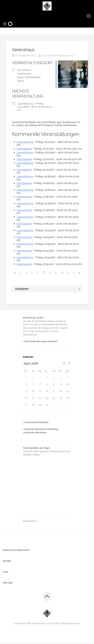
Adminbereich (30, 522)
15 (68, 273)
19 (68, 392)
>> (79, 274)
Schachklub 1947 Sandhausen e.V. (59, 56)
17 (54, 392)
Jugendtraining (25, 104)
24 (54, 399)
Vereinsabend (24, 149)
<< (15, 274)
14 (62, 273)
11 (56, 273)
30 (47, 406)
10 (50, 273)
